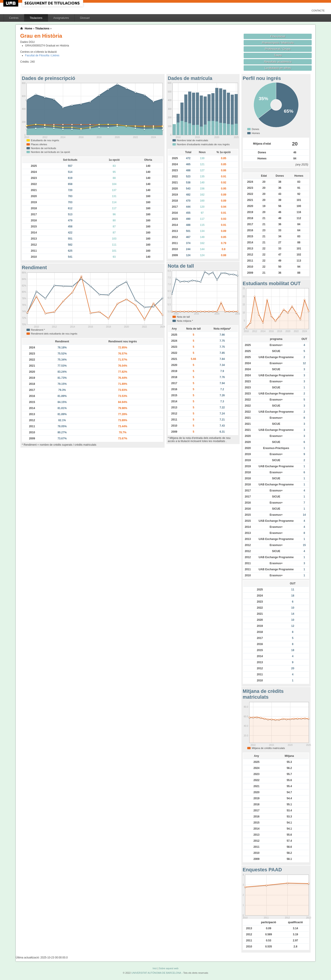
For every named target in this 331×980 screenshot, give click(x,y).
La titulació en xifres (278, 68)
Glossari (85, 18)
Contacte (318, 11)
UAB (11, 3)
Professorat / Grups (278, 49)
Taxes (278, 55)
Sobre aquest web (169, 968)
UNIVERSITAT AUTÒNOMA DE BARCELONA (156, 973)
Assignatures (61, 18)
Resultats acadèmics (278, 62)
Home (28, 29)
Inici (155, 968)
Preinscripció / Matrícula (278, 43)
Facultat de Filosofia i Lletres (42, 55)
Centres (14, 18)
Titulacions (36, 18)
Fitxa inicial (278, 36)
